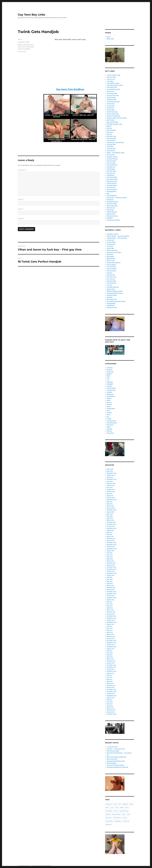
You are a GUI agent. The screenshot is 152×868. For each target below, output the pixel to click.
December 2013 (111, 616)
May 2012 (110, 655)
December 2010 (111, 690)
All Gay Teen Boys (112, 112)
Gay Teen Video (111, 171)
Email (21, 209)
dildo (122, 807)
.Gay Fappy (110, 81)
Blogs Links (110, 39)
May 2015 (110, 581)
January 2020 (111, 498)
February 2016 (111, 563)
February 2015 (111, 588)
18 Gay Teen (110, 108)
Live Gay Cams (111, 187)
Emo (127, 807)
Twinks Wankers (112, 212)
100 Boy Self (110, 240)
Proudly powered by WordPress (41, 866)
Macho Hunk (111, 289)
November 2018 (111, 510)
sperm (109, 407)
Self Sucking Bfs (112, 196)
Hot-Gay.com (111, 279)
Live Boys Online (112, 185)
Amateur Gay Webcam (113, 116)
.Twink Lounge (111, 98)
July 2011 (109, 675)
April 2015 (110, 583)
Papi (108, 194)
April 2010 (110, 706)
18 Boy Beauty (111, 244)
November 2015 (111, 569)
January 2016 (111, 565)
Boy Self (109, 134)
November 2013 (111, 618)
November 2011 (111, 667)
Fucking (109, 386)
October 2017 (111, 526)
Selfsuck (109, 404)
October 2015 (111, 571)
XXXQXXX (110, 218)
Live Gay (109, 285)
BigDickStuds (111, 259)
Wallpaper (118, 821)
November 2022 (112, 479)
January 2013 (111, 639)
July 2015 (109, 577)
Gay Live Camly (111, 161)
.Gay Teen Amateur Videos (115, 85)
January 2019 (111, 508)
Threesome (117, 818)
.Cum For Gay (111, 79)
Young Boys (26, 49)
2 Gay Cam (110, 246)
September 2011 (111, 671)
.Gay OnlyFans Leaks (113, 83)
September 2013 (112, 622)
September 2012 (112, 647)
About (108, 37)
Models (109, 398)
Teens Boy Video (112, 204)
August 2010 (110, 698)
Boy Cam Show (111, 130)
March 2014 (110, 610)
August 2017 (110, 530)
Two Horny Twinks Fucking (115, 765)
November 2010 (111, 692)
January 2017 (111, 541)
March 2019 (110, 506)
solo (129, 814)
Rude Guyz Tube (112, 299)
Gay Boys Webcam (112, 159)
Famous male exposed (113, 263)
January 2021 (111, 490)
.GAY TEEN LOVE (112, 87)
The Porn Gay (111, 208)
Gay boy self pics (112, 269)
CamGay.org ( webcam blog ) (115, 143)
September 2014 (112, 598)
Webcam (109, 431)
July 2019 (109, 502)
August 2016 (110, 551)
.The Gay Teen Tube (113, 96)
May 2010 (110, 704)
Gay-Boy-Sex (111, 173)
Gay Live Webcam (112, 165)
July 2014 (109, 602)
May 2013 (109, 630)
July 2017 (109, 532)
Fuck (116, 811)
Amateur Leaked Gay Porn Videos (117, 118)
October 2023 (111, 475)
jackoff (108, 814)
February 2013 (111, 637)
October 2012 (111, 645)
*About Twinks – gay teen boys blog (118, 236)
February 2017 (111, 539)
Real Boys (110, 297)
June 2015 (110, 579)
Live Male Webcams (113, 287)
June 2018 (110, 514)
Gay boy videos (111, 388)
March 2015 (110, 585)
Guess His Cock (111, 277)
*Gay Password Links (113, 102)
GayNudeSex (111, 175)
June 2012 (110, 653)
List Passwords (111, 283)
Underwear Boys (112, 423)
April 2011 (110, 681)
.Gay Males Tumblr (112, 234)
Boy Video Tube (111, 136)
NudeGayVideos (111, 192)
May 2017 (110, 534)
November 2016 (111, 545)
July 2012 (109, 651)
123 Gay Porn (111, 106)
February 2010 (111, 710)
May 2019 (110, 504)
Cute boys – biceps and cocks (116, 749)
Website (21, 219)
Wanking (109, 429)
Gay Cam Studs (111, 271)
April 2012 (110, 657)
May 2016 (110, 557)
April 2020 (110, 496)
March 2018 (110, 520)
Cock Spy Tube (111, 145)
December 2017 (111, 524)
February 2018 (111, 522)
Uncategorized (111, 421)
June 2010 (110, 702)
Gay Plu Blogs (111, 169)
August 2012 (110, 649)
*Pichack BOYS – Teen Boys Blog (117, 238)
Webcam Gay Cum (112, 216)
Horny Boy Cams (112, 181)
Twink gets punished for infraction (117, 767)
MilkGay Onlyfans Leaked (114, 291)
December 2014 (111, 592)
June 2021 (110, 488)
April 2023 (110, 477)
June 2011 (110, 677)
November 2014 (111, 594)
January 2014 (111, 614)
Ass (120, 804)
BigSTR (109, 126)
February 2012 (111, 661)
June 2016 (110, 555)
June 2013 (110, 628)
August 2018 (110, 512)
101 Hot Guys (111, 104)
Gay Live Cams (111, 163)
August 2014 (110, 600)
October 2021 (111, 485)
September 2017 (112, 528)
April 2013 (110, 632)
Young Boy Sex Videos (113, 220)
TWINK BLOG (111, 306)
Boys (108, 378)
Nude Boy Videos (112, 295)
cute (19, 52)
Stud (108, 411)
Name (21, 200)
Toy (108, 417)
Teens (20, 47)
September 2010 (112, 696)
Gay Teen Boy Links (32, 15)
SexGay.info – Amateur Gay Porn (117, 198)
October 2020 (111, 492)
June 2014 (110, 604)
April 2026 (110, 469)
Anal (115, 804)
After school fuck (112, 759)
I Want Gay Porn (112, 183)
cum (108, 380)
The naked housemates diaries (116, 301)
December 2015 (111, 567)
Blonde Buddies (111, 763)
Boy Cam (109, 128)
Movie (32, 45)
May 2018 (110, 516)
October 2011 (111, 669)
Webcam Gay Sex (112, 308)
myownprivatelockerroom (115, 293)
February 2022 (111, 483)
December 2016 (111, 543)
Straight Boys (111, 409)
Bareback (109, 370)
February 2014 (111, 612)
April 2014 (110, 608)
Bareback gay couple (113, 751)
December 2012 (111, 641)
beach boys (110, 372)
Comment (22, 170)
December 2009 (112, 714)
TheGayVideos (111, 304)
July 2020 (109, 494)
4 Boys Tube (110, 248)
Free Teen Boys (111, 267)
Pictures (109, 402)
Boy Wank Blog (111, 138)
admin (20, 39)
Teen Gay (109, 818)
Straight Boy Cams (112, 202)
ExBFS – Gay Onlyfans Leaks (115, 153)
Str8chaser (110, 200)
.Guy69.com (110, 92)
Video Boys (30, 47)
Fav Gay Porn (111, 155)
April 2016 (110, 559)
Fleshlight (110, 384)
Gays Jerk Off (111, 275)
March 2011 (110, 683)
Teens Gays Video (112, 206)
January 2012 (111, 663)
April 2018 (110, 518)
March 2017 (110, 536)
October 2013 (111, 620)
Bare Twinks (111, 120)
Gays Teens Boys (112, 177)
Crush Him (110, 147)
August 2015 (110, 575)
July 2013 (109, 626)
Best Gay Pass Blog (112, 122)
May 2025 (110, 471)
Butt (107, 807)
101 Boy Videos (111, 242)
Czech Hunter (111, 151)
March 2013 (110, 634)
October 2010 (111, 694)
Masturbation (111, 396)
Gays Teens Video (112, 179)
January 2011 (111, 688)
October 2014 (111, 596)
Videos (20, 49)
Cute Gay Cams (111, 149)
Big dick (20, 45)
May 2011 (109, 679)
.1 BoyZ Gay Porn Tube (113, 75)
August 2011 (110, 673)
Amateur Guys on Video (114, 252)
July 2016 (109, 553)
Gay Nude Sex (111, 167)
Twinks (24, 47)
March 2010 (110, 708)
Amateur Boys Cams (113, 114)
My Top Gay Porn (112, 189)
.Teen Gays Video (112, 94)
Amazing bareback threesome (116, 761)
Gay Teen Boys (111, 390)
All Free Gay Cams (112, 250)
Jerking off (110, 394)
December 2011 (111, 665)
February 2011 (111, 686)
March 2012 (110, 659)
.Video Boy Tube (112, 100)
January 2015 (111, 590)
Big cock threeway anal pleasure (116, 757)
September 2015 (112, 573)
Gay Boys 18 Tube (112, 157)
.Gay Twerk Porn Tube (113, 89)
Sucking (109, 413)
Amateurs (110, 368)
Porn (124, 814)
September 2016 (112, 549)
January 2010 (111, 712)
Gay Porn (109, 273)
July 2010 (109, 700)
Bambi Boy (110, 255)
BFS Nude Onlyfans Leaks (114, 124)
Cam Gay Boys (111, 141)
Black (108, 376)
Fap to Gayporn (111, 265)
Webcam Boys (111, 214)
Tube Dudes (110, 210)
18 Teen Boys (111, 110)
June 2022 (110, 481)
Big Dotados (110, 257)
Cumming (110, 382)
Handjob (26, 45)
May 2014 (110, 606)
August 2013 (110, 624)
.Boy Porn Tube (111, 77)
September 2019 (112, 500)
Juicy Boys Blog (111, 281)
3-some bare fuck (112, 747)
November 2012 (111, 643)
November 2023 (111, 473)
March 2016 (110, 561)
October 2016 (111, 547)
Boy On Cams (111, 261)
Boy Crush (110, 132)
